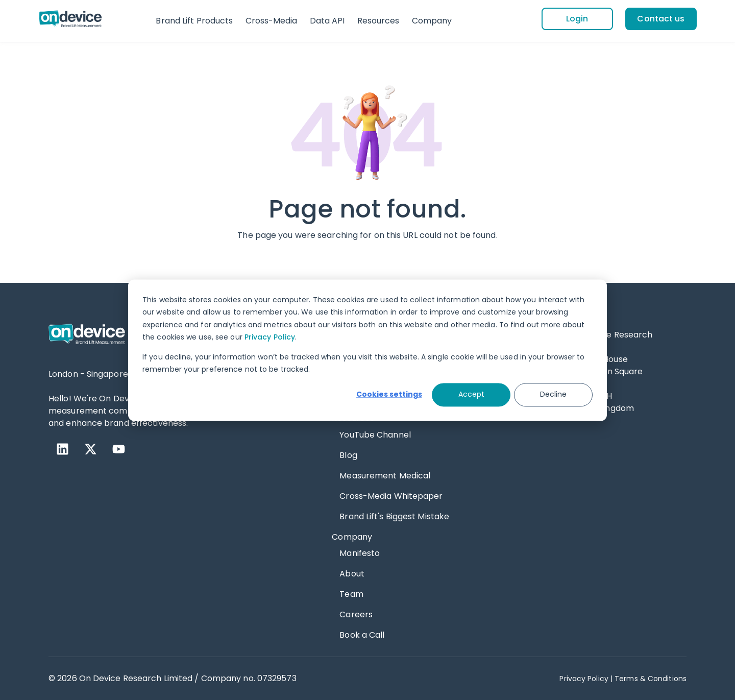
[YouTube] (119, 449)
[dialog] (367, 350)
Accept (471, 395)
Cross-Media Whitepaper (391, 496)
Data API (327, 21)
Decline (553, 395)
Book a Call (362, 635)
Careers (356, 614)
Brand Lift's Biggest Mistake (394, 516)
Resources (378, 21)
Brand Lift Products (194, 21)
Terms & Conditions (651, 679)
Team (351, 594)
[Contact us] (661, 19)
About (352, 574)
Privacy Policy (270, 337)
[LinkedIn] (63, 449)
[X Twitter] (91, 449)
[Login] (577, 19)
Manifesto (360, 553)
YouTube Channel (375, 435)
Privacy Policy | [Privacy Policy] (586, 679)
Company (432, 21)
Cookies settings (389, 395)
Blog (348, 455)
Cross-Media (272, 21)
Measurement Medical (385, 476)
